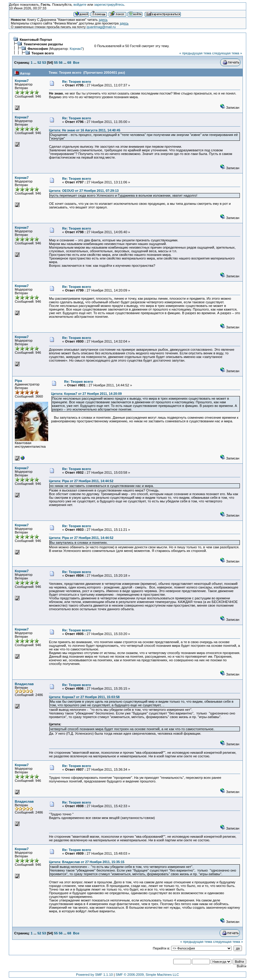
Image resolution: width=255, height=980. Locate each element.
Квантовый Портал (36, 40)
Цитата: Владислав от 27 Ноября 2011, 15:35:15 (87, 862)
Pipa (18, 381)
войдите (80, 5)
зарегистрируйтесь (109, 5)
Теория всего (43, 53)
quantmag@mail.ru (101, 27)
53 (44, 63)
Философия (38, 49)
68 (69, 63)
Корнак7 (76, 49)
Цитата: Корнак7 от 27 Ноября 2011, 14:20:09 (86, 394)
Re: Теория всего (76, 82)
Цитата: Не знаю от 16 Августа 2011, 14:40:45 (85, 130)
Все (76, 63)
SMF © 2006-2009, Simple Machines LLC (147, 975)
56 (61, 63)
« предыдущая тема (195, 53)
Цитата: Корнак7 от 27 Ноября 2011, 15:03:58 (84, 697)
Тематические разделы (43, 44)
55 (56, 63)
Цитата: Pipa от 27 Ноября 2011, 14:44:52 (81, 481)
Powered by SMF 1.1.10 (94, 975)
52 (39, 63)
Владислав (24, 684)
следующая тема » (227, 53)
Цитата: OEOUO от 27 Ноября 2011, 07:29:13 (84, 191)
